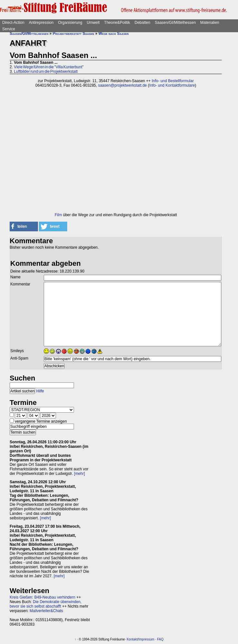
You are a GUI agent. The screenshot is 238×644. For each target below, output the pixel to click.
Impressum (146, 639)
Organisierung (70, 23)
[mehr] (79, 474)
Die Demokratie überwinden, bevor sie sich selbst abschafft (46, 604)
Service (9, 29)
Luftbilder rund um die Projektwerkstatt (46, 72)
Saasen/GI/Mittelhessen (175, 23)
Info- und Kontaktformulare (172, 85)
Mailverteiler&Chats (46, 611)
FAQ (160, 639)
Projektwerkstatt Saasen (73, 34)
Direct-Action (13, 23)
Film (58, 215)
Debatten (143, 23)
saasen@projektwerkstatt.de (123, 85)
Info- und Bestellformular (173, 81)
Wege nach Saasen (114, 34)
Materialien (210, 23)
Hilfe (40, 391)
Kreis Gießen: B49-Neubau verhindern (42, 597)
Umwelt (93, 23)
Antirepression (41, 23)
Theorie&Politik (117, 23)
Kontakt (132, 639)
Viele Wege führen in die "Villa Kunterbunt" (49, 67)
